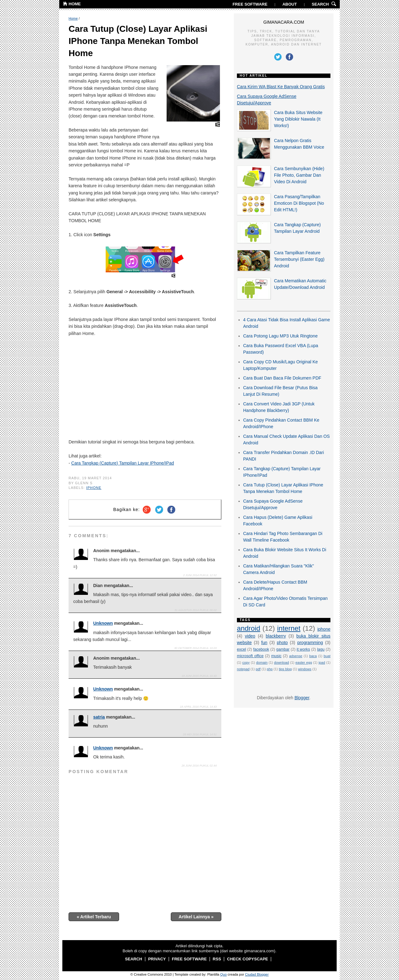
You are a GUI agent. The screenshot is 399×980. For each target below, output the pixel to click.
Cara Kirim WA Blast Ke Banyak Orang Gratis (281, 87)
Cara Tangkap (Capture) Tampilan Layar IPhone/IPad (123, 463)
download (281, 662)
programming (310, 643)
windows (305, 669)
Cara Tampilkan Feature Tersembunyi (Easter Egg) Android (299, 259)
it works (303, 649)
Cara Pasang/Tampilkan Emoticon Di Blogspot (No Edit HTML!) (299, 203)
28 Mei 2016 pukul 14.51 (200, 734)
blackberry (276, 636)
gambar (283, 649)
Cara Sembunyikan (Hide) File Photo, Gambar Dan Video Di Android (299, 175)
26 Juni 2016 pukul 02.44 (199, 766)
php (270, 669)
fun (264, 643)
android (249, 628)
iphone (94, 488)
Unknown (103, 623)
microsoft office (250, 656)
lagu (321, 649)
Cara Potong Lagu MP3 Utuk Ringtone (280, 336)
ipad (322, 662)
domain (262, 662)
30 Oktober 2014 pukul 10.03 (195, 648)
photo (282, 643)
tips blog (285, 669)
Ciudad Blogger (257, 974)
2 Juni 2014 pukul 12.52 (200, 575)
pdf (258, 669)
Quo (224, 974)
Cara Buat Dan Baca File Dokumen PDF (282, 378)
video (250, 636)
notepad (243, 669)
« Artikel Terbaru (94, 917)
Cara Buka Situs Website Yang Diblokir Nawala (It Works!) (298, 119)
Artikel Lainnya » (196, 917)
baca (313, 656)
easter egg (304, 662)
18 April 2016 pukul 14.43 (198, 707)
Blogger (302, 698)
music (276, 656)
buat (327, 656)
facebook (261, 649)
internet (289, 628)
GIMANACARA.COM (284, 22)
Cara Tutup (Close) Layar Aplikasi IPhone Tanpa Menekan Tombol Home (138, 41)
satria (99, 717)
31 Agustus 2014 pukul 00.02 (195, 610)
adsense (296, 656)
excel (241, 649)
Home (73, 18)
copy (246, 662)
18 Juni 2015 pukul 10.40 (199, 676)
